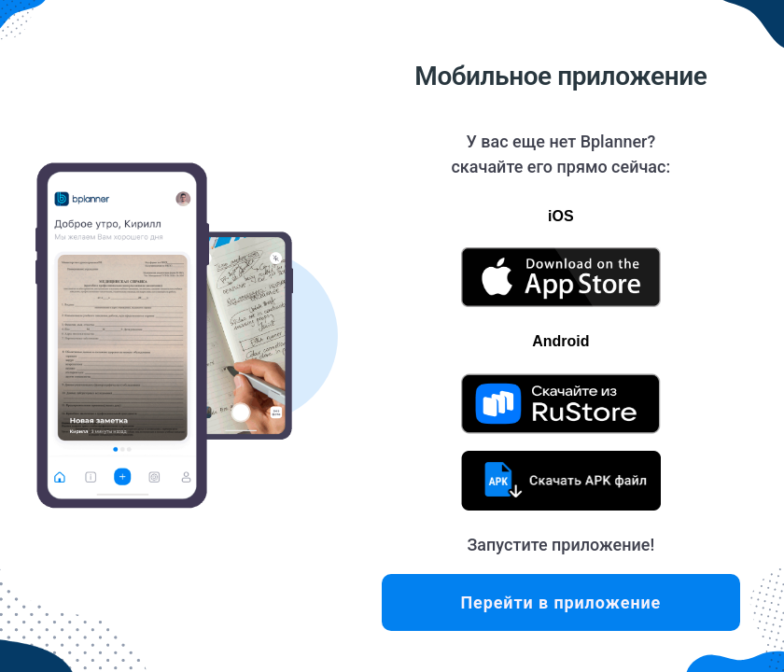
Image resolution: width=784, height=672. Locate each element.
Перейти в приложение (560, 602)
